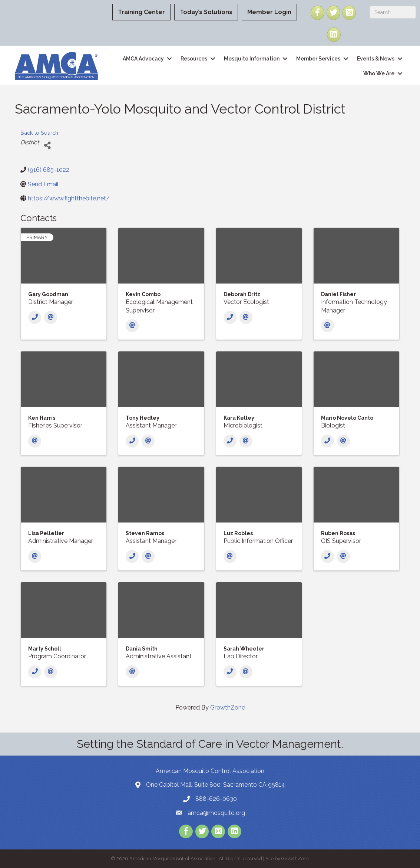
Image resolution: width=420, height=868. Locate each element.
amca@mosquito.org (216, 813)
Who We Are (379, 73)
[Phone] (35, 317)
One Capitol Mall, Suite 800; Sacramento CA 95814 (216, 785)
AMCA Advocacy (143, 59)
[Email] (51, 317)
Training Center (141, 12)
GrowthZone (228, 707)
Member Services (318, 59)
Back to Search (39, 133)
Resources (194, 59)
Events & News (376, 59)
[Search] (393, 12)
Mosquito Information (252, 59)
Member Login (269, 12)
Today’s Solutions (206, 12)
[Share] (47, 145)
